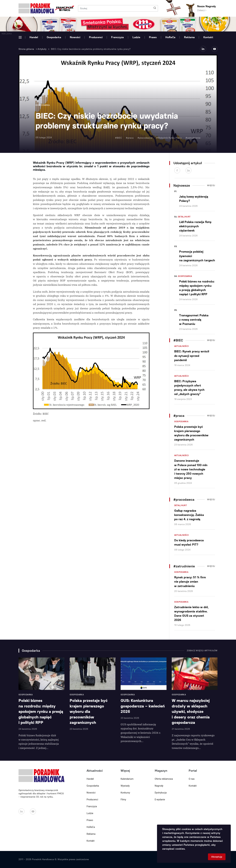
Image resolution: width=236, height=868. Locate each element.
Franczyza (117, 37)
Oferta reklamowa (164, 779)
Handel (34, 37)
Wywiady (125, 786)
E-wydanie (160, 800)
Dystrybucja (161, 793)
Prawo (153, 37)
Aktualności (182, 346)
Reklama (189, 37)
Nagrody (159, 786)
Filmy (123, 800)
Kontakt (208, 37)
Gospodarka (54, 37)
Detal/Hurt (184, 217)
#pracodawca (145, 138)
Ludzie (136, 37)
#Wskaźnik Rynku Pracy (169, 138)
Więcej (211, 185)
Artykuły (42, 49)
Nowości (75, 37)
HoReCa (170, 37)
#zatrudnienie (193, 138)
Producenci (96, 37)
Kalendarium (127, 779)
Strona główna (26, 49)
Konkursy (125, 793)
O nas (192, 779)
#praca (130, 138)
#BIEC (118, 138)
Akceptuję (217, 857)
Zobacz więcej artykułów (202, 651)
